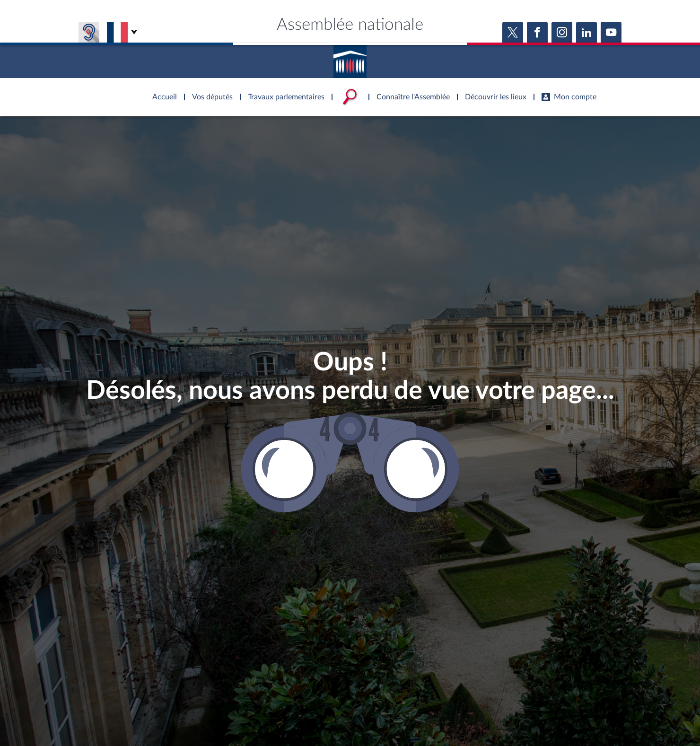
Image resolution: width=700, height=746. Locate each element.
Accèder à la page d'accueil (350, 58)
